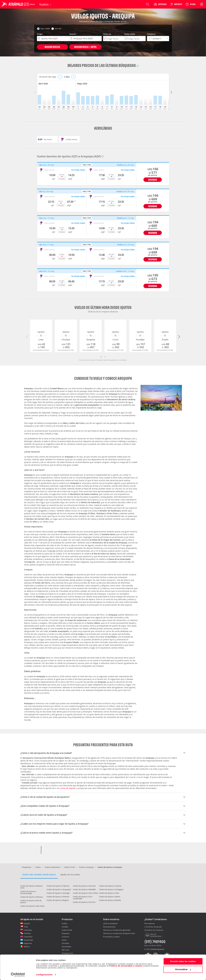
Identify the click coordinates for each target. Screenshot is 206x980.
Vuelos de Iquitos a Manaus (32, 897)
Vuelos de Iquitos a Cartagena (111, 889)
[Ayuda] (190, 4)
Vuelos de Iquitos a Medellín (84, 889)
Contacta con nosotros (154, 930)
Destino (73, 34)
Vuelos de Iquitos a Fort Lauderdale (83, 898)
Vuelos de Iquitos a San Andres (86, 893)
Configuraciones (44, 975)
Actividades (66, 947)
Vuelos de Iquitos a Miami (110, 897)
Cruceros (65, 937)
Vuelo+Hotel (67, 930)
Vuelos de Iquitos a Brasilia (110, 900)
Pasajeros (151, 34)
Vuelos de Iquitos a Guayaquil (59, 889)
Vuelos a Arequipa (86, 867)
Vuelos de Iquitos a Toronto (84, 902)
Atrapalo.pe (27, 867)
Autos (64, 940)
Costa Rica (28, 937)
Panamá (27, 933)
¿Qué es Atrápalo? (110, 923)
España (27, 923)
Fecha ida (107, 34)
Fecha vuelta (130, 34)
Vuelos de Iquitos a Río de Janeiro (31, 901)
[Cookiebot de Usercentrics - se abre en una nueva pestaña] (18, 975)
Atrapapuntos (67, 953)
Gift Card (65, 950)
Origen (40, 34)
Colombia (28, 930)
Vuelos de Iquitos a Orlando (58, 897)
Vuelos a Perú (70, 867)
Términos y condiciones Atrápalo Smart (119, 933)
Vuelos (38, 867)
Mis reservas (150, 924)
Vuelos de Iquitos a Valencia (58, 886)
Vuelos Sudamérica (52, 867)
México (27, 947)
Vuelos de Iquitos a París (109, 893)
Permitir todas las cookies (183, 961)
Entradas (65, 943)
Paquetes (66, 933)
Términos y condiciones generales (117, 930)
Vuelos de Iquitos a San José (84, 886)
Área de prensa (109, 927)
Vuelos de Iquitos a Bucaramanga (28, 892)
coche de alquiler (68, 788)
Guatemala (28, 940)
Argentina (28, 943)
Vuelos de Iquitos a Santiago (58, 893)
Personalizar (183, 969)
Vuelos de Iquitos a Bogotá (58, 900)
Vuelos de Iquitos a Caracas (110, 886)
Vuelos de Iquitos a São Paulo (32, 906)
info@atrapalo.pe (157, 949)
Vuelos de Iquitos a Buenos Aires (31, 887)
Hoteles (65, 927)
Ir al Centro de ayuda (153, 927)
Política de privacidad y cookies (126, 966)
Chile (26, 927)
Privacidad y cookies (111, 937)
